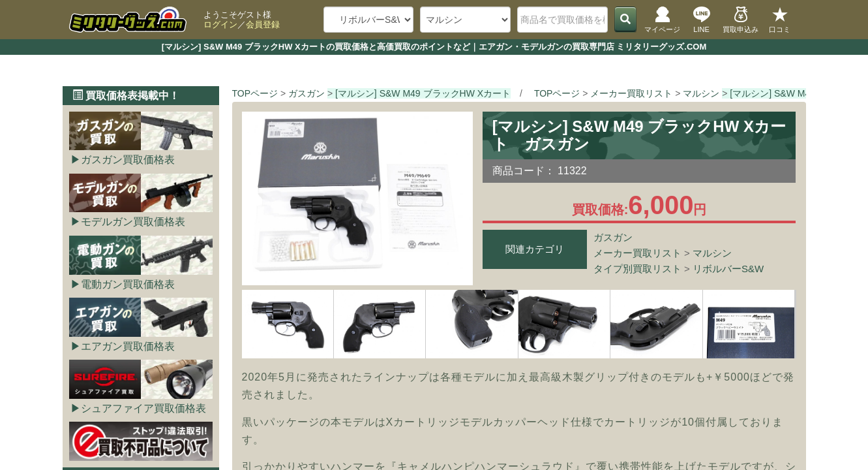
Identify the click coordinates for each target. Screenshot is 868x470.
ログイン (220, 24)
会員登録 (263, 24)
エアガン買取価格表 (128, 346)
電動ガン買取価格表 (128, 284)
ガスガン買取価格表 (128, 160)
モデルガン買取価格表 (133, 222)
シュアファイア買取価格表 (143, 408)
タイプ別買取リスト (637, 269)
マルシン (712, 253)
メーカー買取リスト (637, 253)
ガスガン (613, 237)
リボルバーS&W (728, 269)
